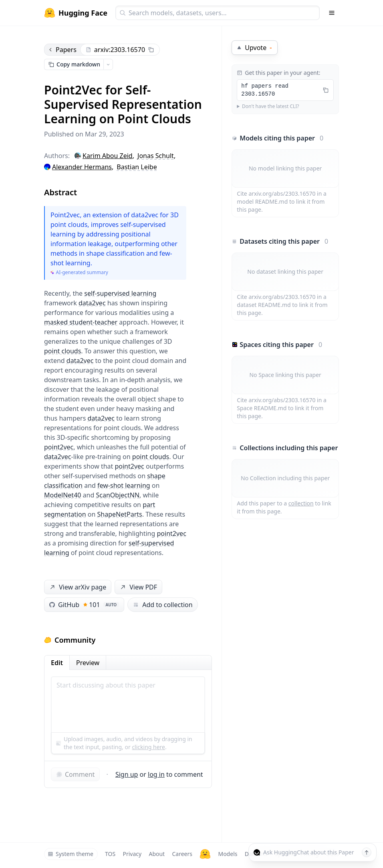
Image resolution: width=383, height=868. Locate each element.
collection (301, 503)
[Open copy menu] (108, 64)
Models (228, 854)
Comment (75, 774)
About (157, 854)
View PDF (138, 587)
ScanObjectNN (118, 495)
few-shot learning (124, 485)
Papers (62, 50)
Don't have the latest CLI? (271, 106)
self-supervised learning (120, 293)
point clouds (62, 351)
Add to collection (162, 605)
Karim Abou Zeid (108, 156)
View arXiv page (77, 587)
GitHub (84, 605)
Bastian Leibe (137, 167)
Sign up (127, 774)
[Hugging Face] (205, 854)
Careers (182, 854)
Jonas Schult (156, 156)
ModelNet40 (62, 495)
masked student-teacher (81, 322)
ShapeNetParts (120, 514)
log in (156, 774)
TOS (110, 854)
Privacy (132, 854)
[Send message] (367, 852)
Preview (88, 663)
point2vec (59, 447)
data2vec (92, 303)
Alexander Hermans (82, 167)
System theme (71, 854)
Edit (57, 663)
